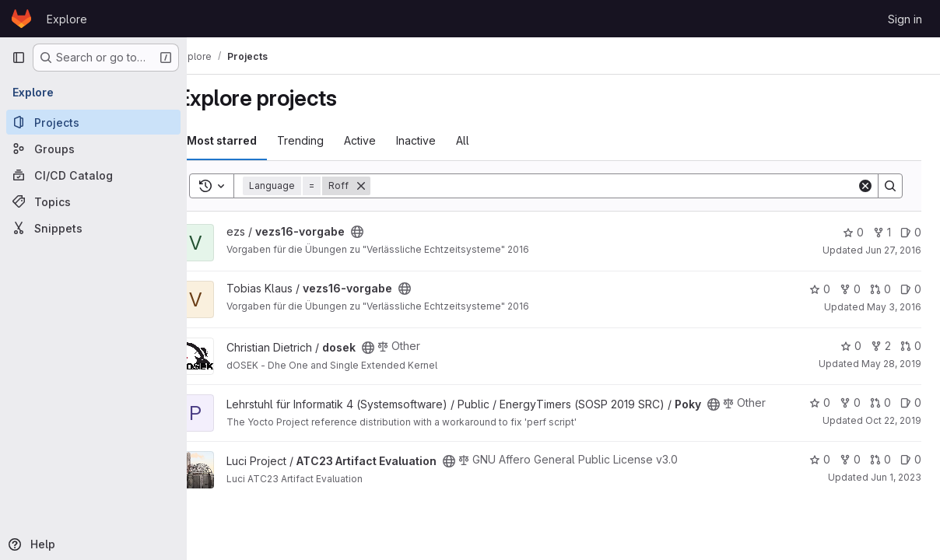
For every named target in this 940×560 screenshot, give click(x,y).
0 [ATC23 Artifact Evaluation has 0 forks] (850, 471)
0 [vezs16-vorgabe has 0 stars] (853, 232)
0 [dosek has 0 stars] (851, 346)
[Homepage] (21, 19)
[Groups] (93, 149)
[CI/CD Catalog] (93, 175)
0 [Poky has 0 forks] (850, 402)
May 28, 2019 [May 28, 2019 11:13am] (891, 364)
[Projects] (93, 122)
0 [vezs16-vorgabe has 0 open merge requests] (880, 289)
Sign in (905, 19)
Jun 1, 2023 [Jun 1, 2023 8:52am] (896, 489)
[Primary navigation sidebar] (19, 58)
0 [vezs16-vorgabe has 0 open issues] (911, 232)
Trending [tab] (329, 140)
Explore (67, 19)
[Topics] (93, 201)
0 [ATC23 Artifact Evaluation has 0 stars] (820, 471)
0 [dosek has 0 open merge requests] (911, 346)
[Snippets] (93, 228)
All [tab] (491, 140)
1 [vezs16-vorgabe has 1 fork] (882, 232)
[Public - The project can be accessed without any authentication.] (386, 232)
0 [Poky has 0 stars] (820, 402)
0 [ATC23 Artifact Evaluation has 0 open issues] (911, 471)
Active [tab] (389, 140)
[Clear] (865, 186)
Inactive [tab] (445, 140)
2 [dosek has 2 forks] (881, 346)
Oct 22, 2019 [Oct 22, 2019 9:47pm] (893, 420)
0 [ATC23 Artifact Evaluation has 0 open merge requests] (880, 471)
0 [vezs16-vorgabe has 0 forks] (850, 289)
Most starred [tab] (251, 140)
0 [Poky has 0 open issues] (911, 402)
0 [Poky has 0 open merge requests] (880, 402)
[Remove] (390, 186)
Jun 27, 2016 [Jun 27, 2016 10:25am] (893, 250)
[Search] (628, 186)
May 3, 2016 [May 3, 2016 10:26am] (894, 307)
